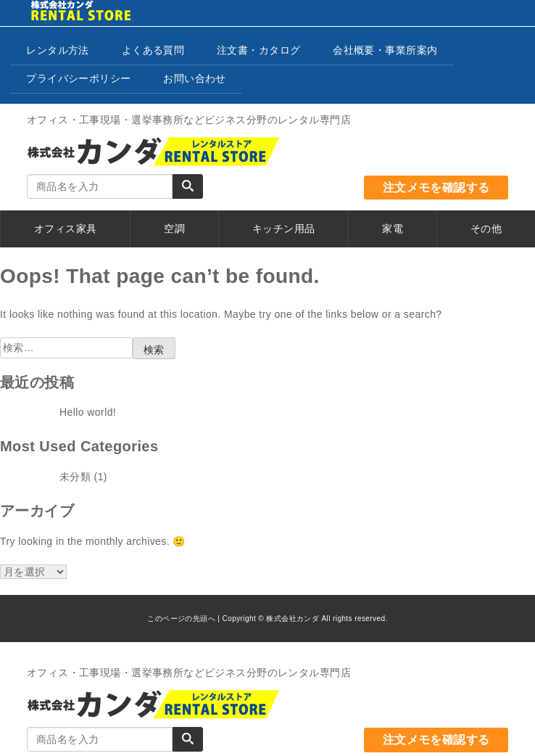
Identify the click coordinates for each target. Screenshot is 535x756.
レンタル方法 (58, 50)
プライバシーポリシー (78, 78)
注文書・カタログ (258, 50)
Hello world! (88, 412)
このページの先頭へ (181, 619)
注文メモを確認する (436, 188)
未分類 (75, 477)
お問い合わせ (195, 78)
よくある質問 (153, 50)
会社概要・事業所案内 (385, 50)
